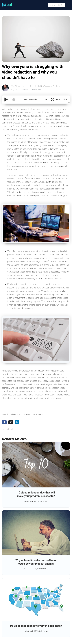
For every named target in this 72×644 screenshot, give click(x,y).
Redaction (34, 86)
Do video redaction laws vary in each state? (36, 626)
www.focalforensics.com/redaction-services (22, 415)
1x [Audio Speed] (46, 99)
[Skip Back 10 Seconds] (53, 99)
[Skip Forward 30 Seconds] (58, 99)
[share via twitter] (11, 422)
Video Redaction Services (49, 86)
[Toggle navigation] (69, 5)
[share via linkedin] (17, 422)
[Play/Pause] (6, 99)
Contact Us (57, 5)
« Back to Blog (10, 429)
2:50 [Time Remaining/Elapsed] (65, 99)
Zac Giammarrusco (19, 86)
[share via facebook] (4, 422)
